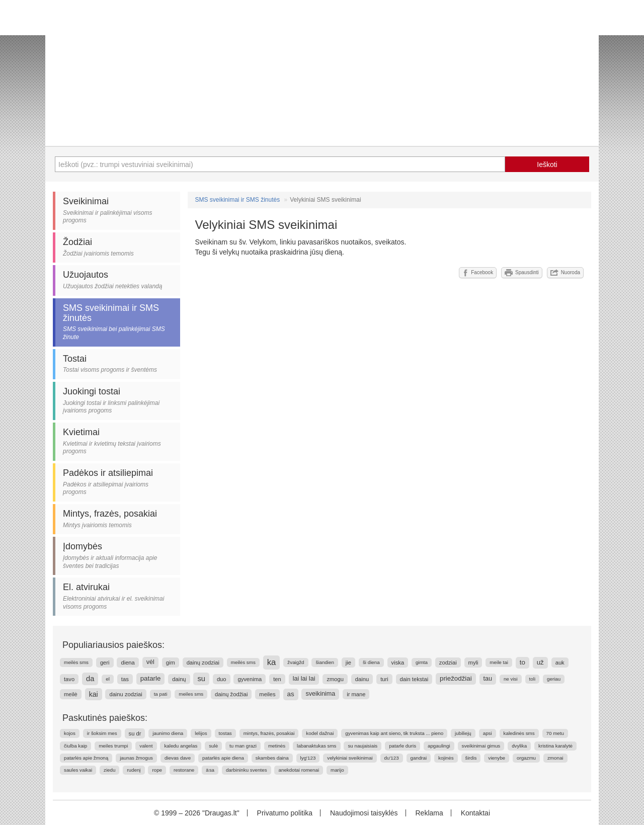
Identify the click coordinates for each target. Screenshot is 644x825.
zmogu (335, 679)
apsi (488, 733)
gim (171, 663)
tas (125, 679)
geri (105, 663)
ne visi (511, 679)
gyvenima (250, 679)
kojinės (446, 758)
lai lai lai (304, 679)
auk (560, 663)
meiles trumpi (113, 746)
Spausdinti (522, 273)
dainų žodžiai (231, 694)
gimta (422, 662)
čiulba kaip (75, 746)
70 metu (555, 733)
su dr (135, 733)
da (90, 679)
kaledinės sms (519, 733)
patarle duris (403, 746)
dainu (362, 679)
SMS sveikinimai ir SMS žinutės (238, 200)
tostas (225, 733)
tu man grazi (243, 746)
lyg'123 (308, 758)
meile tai (499, 662)
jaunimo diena (168, 733)
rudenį (134, 770)
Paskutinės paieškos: (105, 718)
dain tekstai (414, 679)
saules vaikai (78, 770)
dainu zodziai (126, 694)
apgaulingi (439, 746)
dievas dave (178, 758)
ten (277, 679)
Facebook (478, 273)
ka (272, 662)
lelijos (201, 733)
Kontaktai (475, 813)
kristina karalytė (555, 746)
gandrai (419, 758)
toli (533, 679)
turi (384, 679)
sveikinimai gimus (481, 746)
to (522, 662)
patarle (151, 678)
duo (222, 679)
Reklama (429, 813)
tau (488, 679)
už (540, 662)
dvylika (519, 746)
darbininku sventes (247, 770)
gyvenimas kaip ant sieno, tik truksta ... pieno (394, 733)
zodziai (448, 663)
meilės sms (76, 662)
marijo (337, 770)
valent (146, 746)
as (291, 694)
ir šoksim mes (102, 733)
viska (398, 663)
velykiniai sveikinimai (350, 758)
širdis (471, 758)
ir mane (356, 694)
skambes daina (272, 758)
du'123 (392, 758)
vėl (150, 662)
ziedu (109, 770)
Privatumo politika (285, 813)
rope (157, 770)
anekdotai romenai (299, 770)
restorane (184, 770)
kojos (70, 733)
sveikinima (320, 694)
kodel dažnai (320, 733)
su (201, 679)
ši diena (371, 662)
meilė (71, 694)
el (108, 679)
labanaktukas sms (316, 746)
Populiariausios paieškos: (113, 645)
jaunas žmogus (136, 758)
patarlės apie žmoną (86, 758)
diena (128, 663)
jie (348, 663)
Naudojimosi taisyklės (364, 813)
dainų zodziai (203, 663)
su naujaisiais (363, 746)
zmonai (555, 758)
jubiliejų (463, 733)
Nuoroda (565, 273)
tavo (69, 679)
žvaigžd (296, 662)
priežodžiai (456, 678)
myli (473, 663)
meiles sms (191, 694)
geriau (554, 679)
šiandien (325, 662)
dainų (179, 679)
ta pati (161, 694)
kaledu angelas (181, 746)
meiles (267, 694)
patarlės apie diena (223, 758)
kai (94, 694)
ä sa (210, 770)
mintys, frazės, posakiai (269, 733)
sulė (213, 746)
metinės (277, 746)
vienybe (497, 758)
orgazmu (526, 758)
